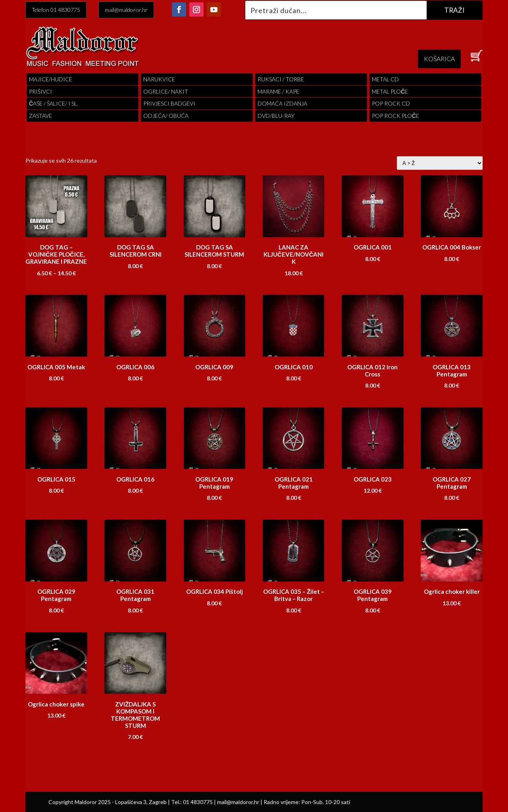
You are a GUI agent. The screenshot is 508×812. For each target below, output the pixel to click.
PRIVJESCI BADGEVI (169, 103)
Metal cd (385, 79)
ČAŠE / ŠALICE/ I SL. (54, 103)
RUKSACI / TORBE (281, 79)
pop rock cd (391, 103)
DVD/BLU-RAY (276, 116)
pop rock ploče (395, 116)
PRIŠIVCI (40, 91)
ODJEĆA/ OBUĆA (166, 116)
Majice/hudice (51, 79)
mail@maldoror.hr (126, 10)
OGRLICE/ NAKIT (166, 91)
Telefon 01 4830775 (56, 10)
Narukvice (159, 79)
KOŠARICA (439, 59)
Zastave (40, 116)
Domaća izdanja (282, 103)
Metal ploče (390, 91)
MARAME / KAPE (278, 91)
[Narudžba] (440, 163)
